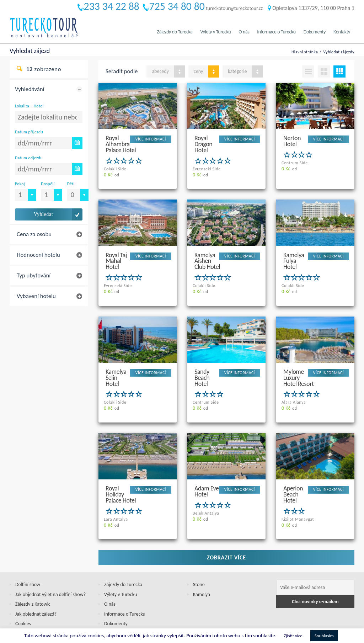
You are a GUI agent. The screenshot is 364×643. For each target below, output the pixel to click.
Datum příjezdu (29, 132)
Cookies (23, 599)
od (111, 175)
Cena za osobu (34, 234)
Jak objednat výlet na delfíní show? (50, 570)
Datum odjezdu (29, 158)
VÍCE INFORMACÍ (151, 139)
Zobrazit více (226, 532)
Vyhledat (43, 214)
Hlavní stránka (305, 52)
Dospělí (48, 184)
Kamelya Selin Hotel (116, 365)
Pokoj (20, 184)
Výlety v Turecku (215, 32)
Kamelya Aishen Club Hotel (207, 254)
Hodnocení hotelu (38, 255)
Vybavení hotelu (36, 296)
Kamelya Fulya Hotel (294, 254)
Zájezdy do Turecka (175, 32)
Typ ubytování (34, 275)
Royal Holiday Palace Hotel (121, 475)
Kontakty (342, 32)
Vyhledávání (30, 89)
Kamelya (202, 570)
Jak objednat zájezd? (36, 589)
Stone (199, 560)
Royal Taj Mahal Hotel (116, 254)
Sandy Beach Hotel (202, 365)
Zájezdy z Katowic (33, 579)
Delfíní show (28, 560)
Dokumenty (315, 32)
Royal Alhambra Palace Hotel (121, 144)
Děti (71, 184)
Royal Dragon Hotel (203, 144)
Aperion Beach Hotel (293, 475)
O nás (244, 32)
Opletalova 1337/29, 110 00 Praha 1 (311, 8)
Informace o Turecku (276, 32)
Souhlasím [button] (324, 636)
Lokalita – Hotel (29, 106)
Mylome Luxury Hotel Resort (299, 365)
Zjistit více (293, 636)
